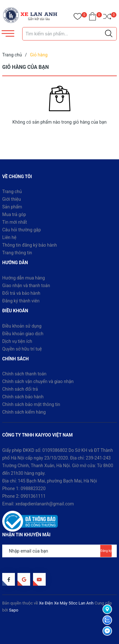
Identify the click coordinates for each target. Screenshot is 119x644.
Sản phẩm (12, 207)
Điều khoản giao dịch (23, 334)
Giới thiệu (12, 199)
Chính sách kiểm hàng (24, 412)
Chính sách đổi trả (20, 389)
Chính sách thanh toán (24, 374)
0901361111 (33, 496)
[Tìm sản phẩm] (70, 34)
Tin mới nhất (15, 222)
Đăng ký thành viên (21, 301)
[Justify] (109, 34)
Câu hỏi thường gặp (22, 230)
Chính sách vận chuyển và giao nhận (38, 381)
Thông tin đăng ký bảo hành (30, 245)
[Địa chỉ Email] (60, 551)
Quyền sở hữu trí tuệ (22, 349)
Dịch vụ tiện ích (17, 341)
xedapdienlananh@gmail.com (45, 504)
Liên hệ (9, 237)
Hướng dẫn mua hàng (23, 278)
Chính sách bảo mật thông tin (31, 404)
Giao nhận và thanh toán (26, 286)
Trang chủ (12, 192)
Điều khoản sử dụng (22, 326)
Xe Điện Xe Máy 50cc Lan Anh (66, 603)
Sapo (14, 610)
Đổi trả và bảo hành (21, 293)
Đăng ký (106, 551)
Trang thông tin (17, 253)
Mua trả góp (14, 214)
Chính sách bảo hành (23, 397)
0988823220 (33, 488)
